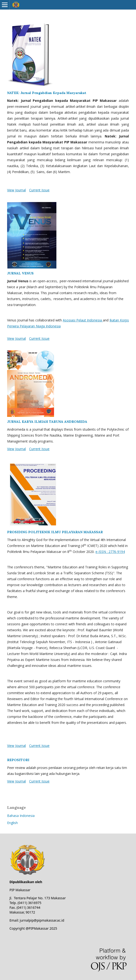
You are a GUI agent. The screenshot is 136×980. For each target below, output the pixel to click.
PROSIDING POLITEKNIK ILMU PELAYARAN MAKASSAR (55, 532)
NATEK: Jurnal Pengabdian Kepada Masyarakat (47, 93)
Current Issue (39, 190)
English (12, 823)
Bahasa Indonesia (21, 816)
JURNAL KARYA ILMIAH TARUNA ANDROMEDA (47, 422)
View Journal (16, 190)
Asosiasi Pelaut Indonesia (83, 320)
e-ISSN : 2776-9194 (110, 552)
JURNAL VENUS (20, 273)
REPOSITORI (18, 760)
